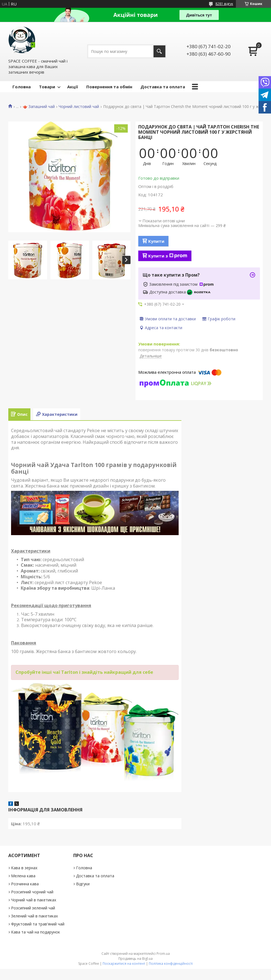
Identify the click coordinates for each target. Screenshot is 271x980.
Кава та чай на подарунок (36, 932)
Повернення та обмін (109, 87)
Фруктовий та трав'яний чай (38, 924)
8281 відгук (224, 4)
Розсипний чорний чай (32, 892)
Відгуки (83, 884)
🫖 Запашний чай (39, 107)
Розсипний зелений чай (33, 908)
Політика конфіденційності (171, 964)
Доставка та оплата (163, 87)
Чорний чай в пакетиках (34, 900)
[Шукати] (159, 51)
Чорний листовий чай (79, 107)
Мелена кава (23, 876)
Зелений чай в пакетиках (34, 916)
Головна (22, 87)
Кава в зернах (24, 868)
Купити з (168, 256)
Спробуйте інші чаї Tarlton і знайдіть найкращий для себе (84, 672)
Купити (156, 241)
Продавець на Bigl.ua (135, 959)
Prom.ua (163, 954)
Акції (73, 87)
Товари (47, 87)
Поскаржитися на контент (124, 964)
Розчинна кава (25, 884)
